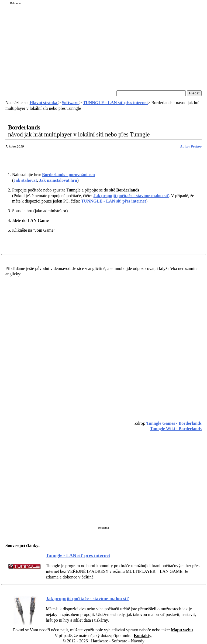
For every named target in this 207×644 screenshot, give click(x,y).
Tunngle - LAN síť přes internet (78, 555)
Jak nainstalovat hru (58, 180)
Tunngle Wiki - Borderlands (176, 429)
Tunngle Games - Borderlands (174, 423)
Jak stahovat (25, 180)
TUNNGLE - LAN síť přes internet (115, 103)
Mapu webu (182, 630)
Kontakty (142, 636)
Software (70, 103)
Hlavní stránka (44, 103)
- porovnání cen (68, 175)
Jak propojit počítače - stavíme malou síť (131, 196)
